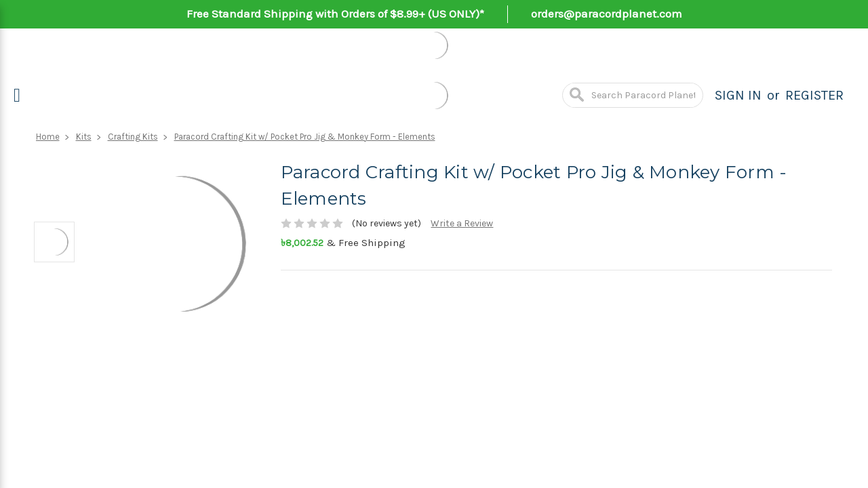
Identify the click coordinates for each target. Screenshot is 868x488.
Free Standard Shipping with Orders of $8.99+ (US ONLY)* (335, 14)
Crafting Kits (133, 137)
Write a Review (462, 223)
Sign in (738, 95)
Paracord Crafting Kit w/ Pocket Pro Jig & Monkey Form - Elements (305, 137)
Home (48, 137)
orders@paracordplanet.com (607, 14)
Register (814, 95)
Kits (84, 137)
